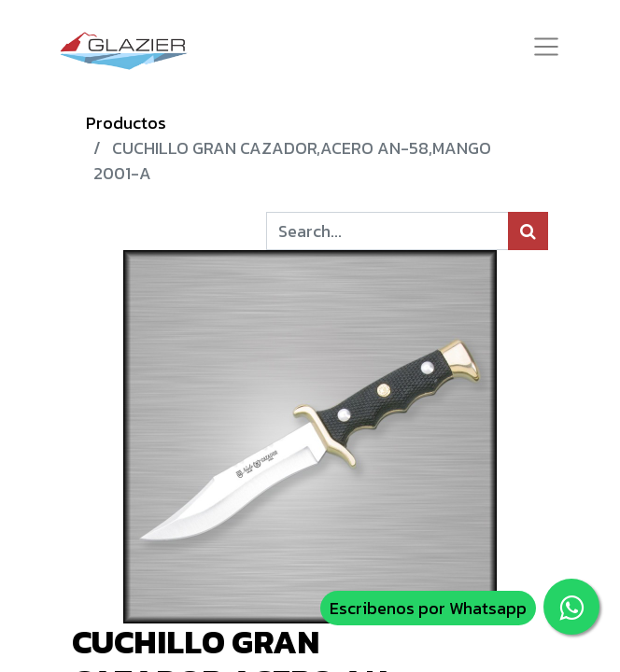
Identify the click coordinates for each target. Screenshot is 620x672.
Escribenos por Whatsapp (428, 608)
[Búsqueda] (528, 231)
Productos (126, 123)
